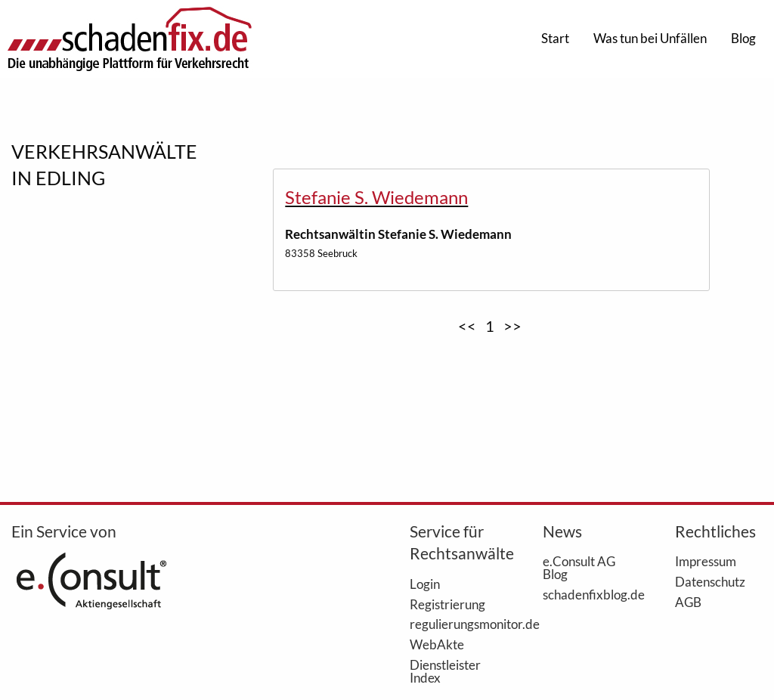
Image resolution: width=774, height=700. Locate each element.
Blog (743, 38)
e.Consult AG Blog (579, 567)
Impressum (706, 561)
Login (425, 584)
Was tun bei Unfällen (650, 38)
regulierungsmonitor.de (454, 624)
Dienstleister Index (445, 671)
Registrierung (447, 604)
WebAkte (437, 644)
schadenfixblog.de (587, 594)
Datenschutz (710, 581)
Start (555, 38)
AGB (688, 602)
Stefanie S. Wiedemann (376, 197)
